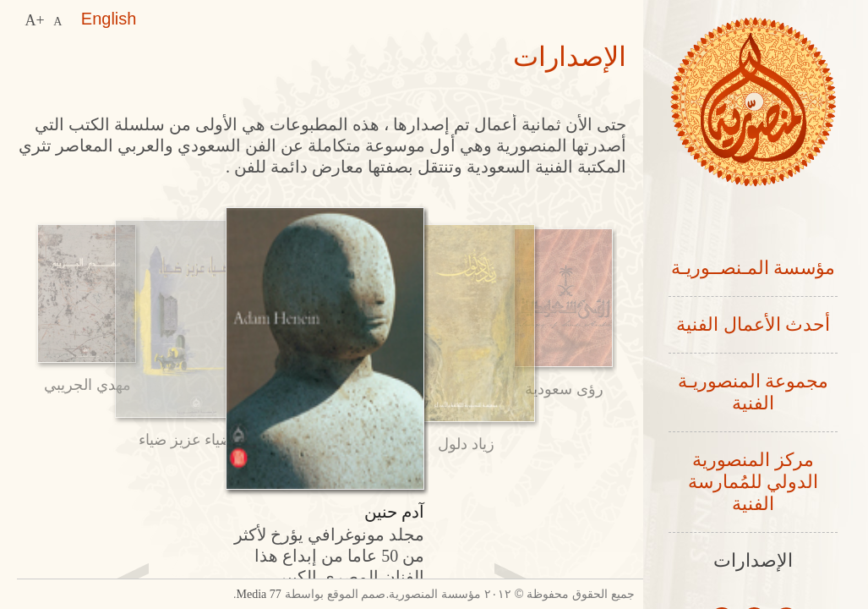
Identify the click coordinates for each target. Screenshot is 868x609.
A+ (35, 19)
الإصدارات (753, 567)
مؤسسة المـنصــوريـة (753, 269)
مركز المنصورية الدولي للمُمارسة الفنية (753, 487)
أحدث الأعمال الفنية (753, 326)
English (108, 19)
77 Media (207, 594)
